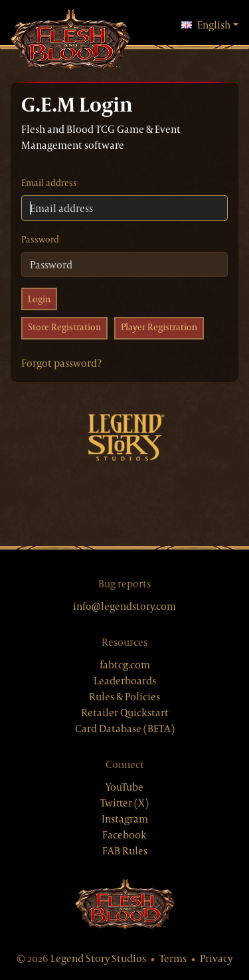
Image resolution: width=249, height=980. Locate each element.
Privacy (216, 958)
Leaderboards (125, 681)
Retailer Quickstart (125, 713)
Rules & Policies (124, 697)
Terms (173, 958)
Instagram (125, 819)
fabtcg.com (125, 665)
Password (40, 239)
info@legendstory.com (124, 606)
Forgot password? (61, 363)
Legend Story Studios (98, 958)
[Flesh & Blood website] (125, 904)
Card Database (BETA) (125, 729)
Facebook (124, 835)
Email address (49, 183)
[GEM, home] (70, 41)
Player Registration (159, 327)
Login (39, 299)
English (210, 25)
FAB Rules (125, 851)
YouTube (124, 787)
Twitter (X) (124, 803)
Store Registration (64, 327)
